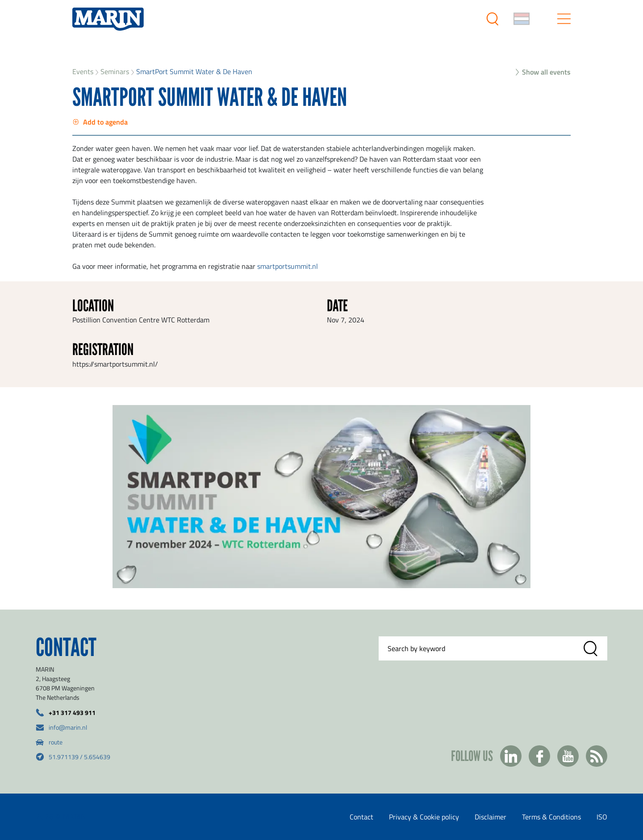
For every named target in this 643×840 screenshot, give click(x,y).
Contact (361, 817)
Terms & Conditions (551, 817)
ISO (602, 817)
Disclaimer (491, 817)
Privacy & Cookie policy (424, 817)
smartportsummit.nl (288, 266)
